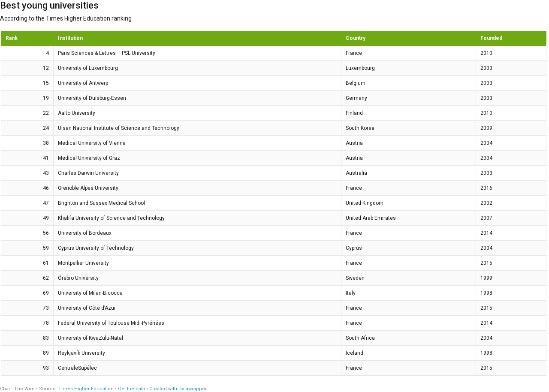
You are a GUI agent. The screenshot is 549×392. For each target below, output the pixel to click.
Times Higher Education (86, 389)
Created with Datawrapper (178, 389)
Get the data (131, 389)
